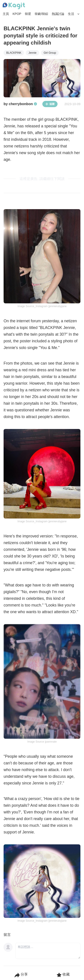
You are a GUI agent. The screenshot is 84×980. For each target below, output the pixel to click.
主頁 (6, 14)
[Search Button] (79, 14)
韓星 (28, 14)
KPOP (17, 14)
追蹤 (50, 104)
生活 (71, 14)
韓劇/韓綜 (41, 14)
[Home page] (14, 6)
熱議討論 (58, 14)
